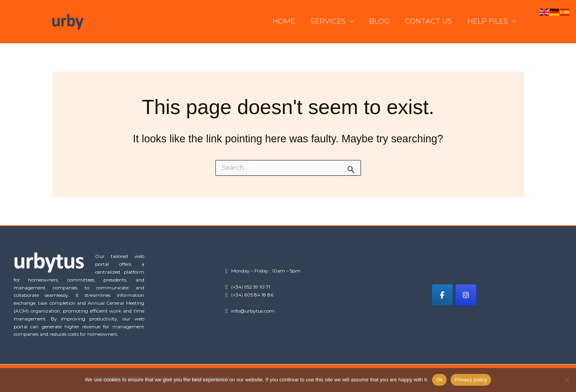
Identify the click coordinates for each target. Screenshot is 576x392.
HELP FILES (493, 21)
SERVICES (336, 21)
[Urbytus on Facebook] (442, 295)
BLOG (383, 21)
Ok (439, 380)
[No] (566, 380)
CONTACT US (431, 21)
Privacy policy (471, 380)
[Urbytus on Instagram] (466, 295)
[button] (354, 21)
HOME (289, 21)
